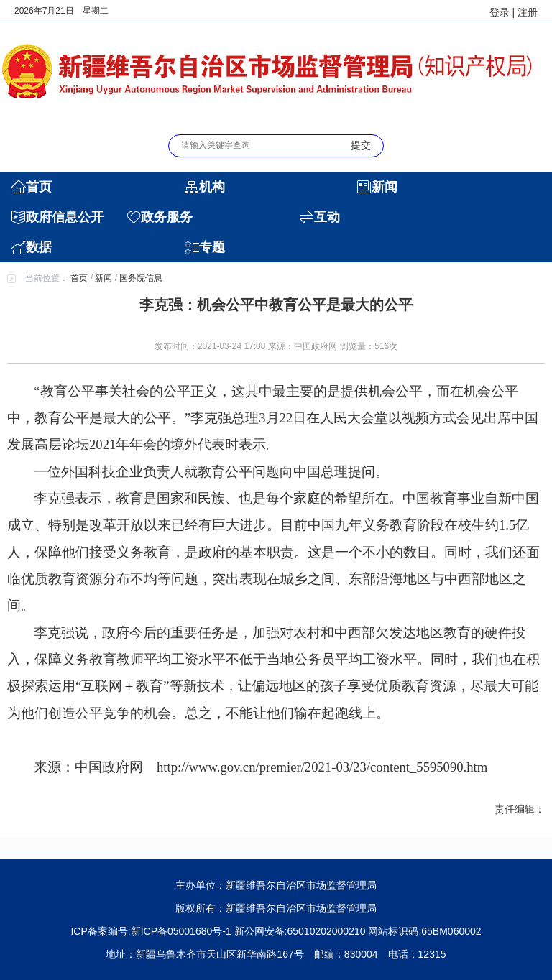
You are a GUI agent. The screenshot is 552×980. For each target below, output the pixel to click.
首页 (39, 187)
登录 (500, 12)
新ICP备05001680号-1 (181, 931)
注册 (528, 12)
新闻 (385, 187)
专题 (212, 247)
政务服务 (167, 217)
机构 (212, 187)
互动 (327, 217)
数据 (39, 247)
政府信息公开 (65, 217)
